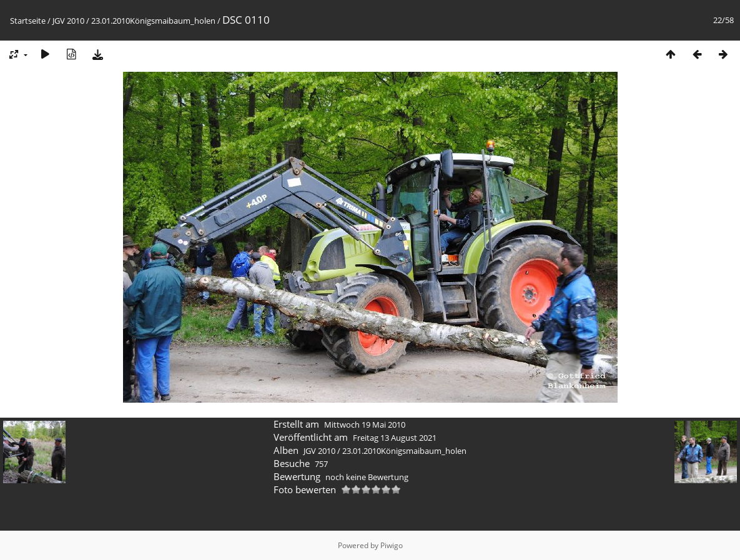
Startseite (28, 21)
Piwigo (392, 545)
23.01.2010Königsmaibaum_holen (153, 21)
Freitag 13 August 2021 (395, 438)
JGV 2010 (68, 21)
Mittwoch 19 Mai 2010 (365, 425)
